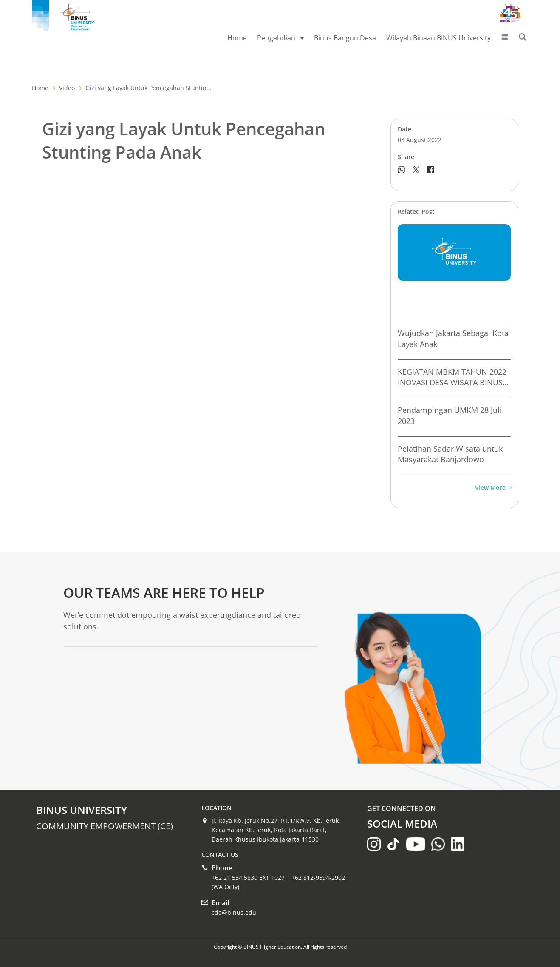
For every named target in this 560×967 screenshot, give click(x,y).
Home (237, 38)
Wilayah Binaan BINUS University (438, 38)
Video (67, 88)
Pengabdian (280, 38)
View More (493, 488)
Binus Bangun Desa (345, 38)
